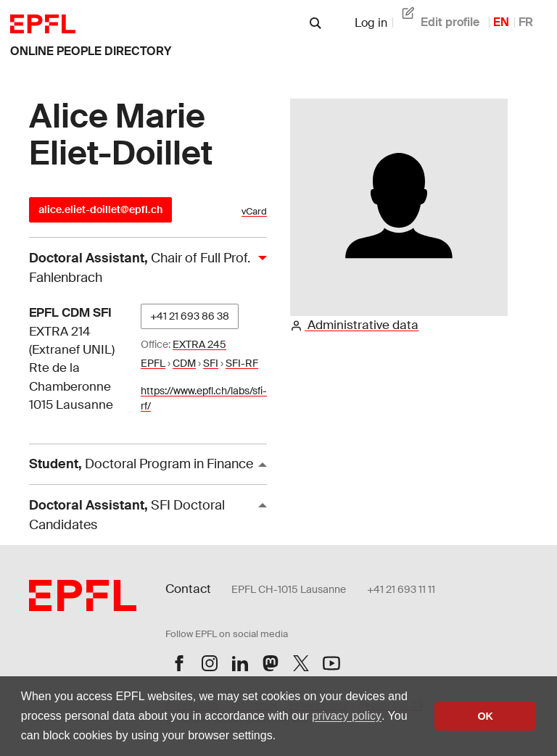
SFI (211, 363)
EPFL (153, 363)
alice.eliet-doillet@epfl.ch (100, 209)
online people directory (91, 51)
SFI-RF (242, 363)
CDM (184, 363)
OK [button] (485, 716)
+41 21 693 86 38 (190, 316)
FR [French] (526, 22)
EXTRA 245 (199, 344)
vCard (254, 211)
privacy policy (347, 716)
